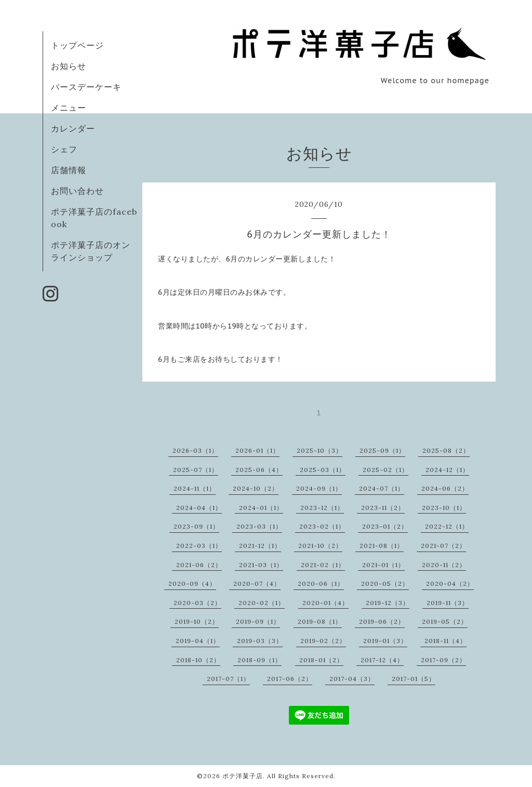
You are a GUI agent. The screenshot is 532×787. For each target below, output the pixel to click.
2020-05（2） (385, 583)
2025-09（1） (382, 450)
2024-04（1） (199, 508)
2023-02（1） (322, 526)
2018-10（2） (198, 660)
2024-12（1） (447, 470)
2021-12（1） (260, 546)
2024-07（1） (382, 488)
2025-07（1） (196, 470)
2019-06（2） (382, 621)
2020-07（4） (257, 583)
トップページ (77, 45)
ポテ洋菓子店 (243, 776)
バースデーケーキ (86, 87)
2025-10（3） (320, 450)
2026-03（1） (195, 450)
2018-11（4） (445, 641)
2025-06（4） (259, 470)
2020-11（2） (444, 565)
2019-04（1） (198, 641)
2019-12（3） (388, 603)
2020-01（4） (325, 603)
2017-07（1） (228, 679)
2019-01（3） (385, 641)
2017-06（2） (290, 679)
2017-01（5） (414, 679)
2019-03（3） (260, 641)
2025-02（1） (385, 470)
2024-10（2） (256, 488)
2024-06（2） (445, 488)
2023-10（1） (444, 508)
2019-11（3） (448, 603)
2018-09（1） (260, 660)
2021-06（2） (199, 565)
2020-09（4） (192, 583)
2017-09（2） (443, 660)
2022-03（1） (199, 546)
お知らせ (69, 66)
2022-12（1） (447, 526)
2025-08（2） (446, 450)
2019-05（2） (445, 621)
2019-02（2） (323, 641)
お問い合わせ (77, 191)
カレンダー (73, 128)
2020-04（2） (450, 583)
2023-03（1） (259, 526)
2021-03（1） (261, 565)
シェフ (64, 149)
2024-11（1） (195, 488)
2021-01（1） (383, 565)
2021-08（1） (382, 546)
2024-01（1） (261, 508)
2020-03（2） (197, 603)
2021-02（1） (323, 565)
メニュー (69, 108)
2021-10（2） (320, 546)
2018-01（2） (321, 660)
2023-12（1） (322, 508)
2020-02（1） (262, 603)
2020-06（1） (321, 583)
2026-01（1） (257, 450)
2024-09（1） (319, 488)
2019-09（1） (258, 621)
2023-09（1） (196, 526)
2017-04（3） (352, 679)
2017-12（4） (382, 660)
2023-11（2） (383, 508)
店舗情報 (69, 170)
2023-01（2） (385, 526)
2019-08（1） (320, 621)
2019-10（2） (197, 621)
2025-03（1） (323, 470)
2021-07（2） (443, 546)
